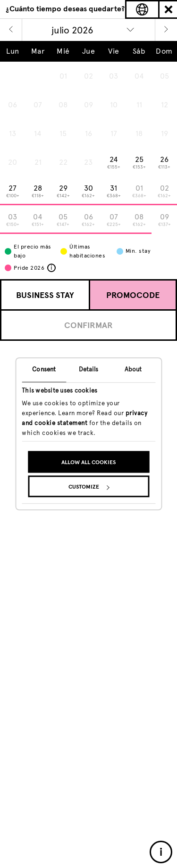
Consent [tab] (44, 369)
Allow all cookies (88, 463)
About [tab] (133, 369)
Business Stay (45, 295)
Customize (89, 487)
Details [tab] (89, 369)
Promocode (133, 295)
